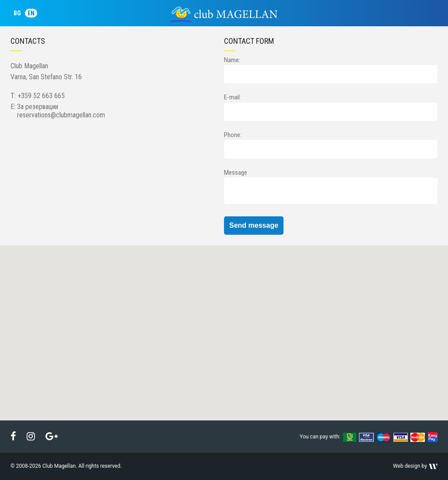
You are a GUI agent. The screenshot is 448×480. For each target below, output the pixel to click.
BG (17, 13)
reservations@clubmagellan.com (61, 115)
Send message (254, 225)
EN (31, 13)
